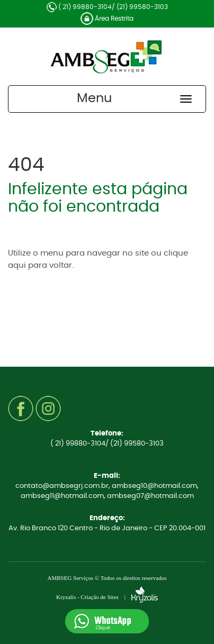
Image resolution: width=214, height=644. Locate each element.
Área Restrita (107, 19)
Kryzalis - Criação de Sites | (107, 597)
